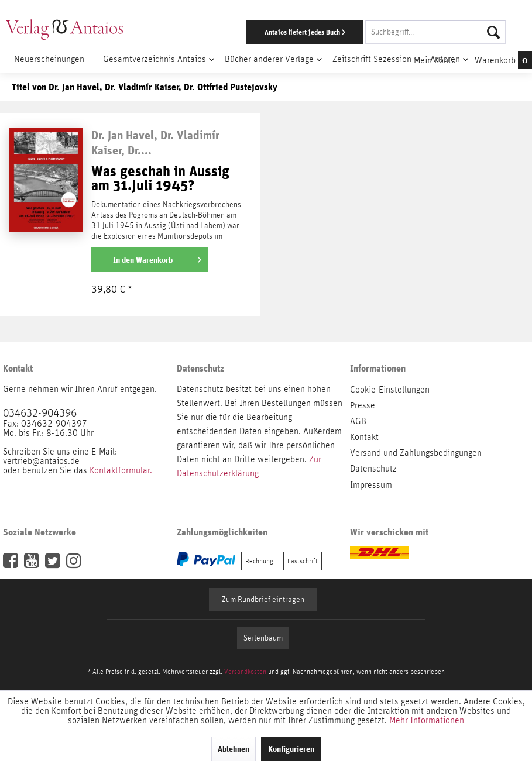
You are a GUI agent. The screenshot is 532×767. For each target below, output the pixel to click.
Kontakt (364, 437)
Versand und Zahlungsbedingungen (416, 453)
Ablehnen (234, 749)
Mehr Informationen (427, 720)
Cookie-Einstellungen (390, 390)
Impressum (371, 485)
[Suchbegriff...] (435, 32)
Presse (363, 405)
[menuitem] (346, 32)
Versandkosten (245, 672)
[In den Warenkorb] (150, 260)
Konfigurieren (291, 749)
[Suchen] (493, 32)
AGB (358, 421)
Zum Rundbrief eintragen (263, 600)
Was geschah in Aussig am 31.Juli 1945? (160, 179)
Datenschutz (373, 469)
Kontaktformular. (121, 470)
